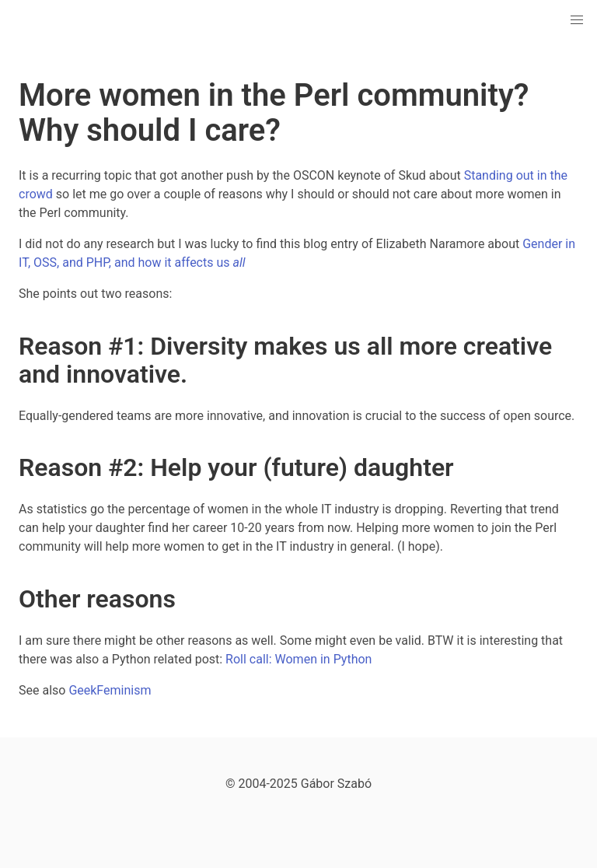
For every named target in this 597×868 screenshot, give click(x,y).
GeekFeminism (110, 690)
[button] (577, 20)
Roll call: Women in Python (298, 659)
